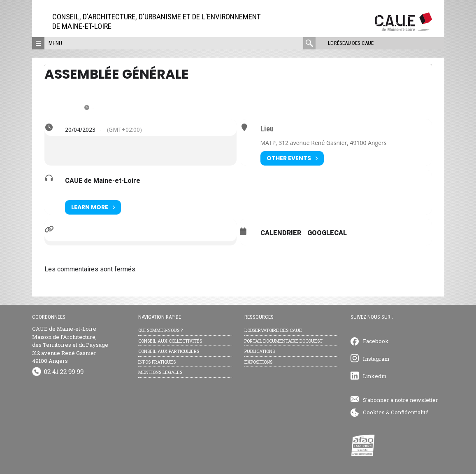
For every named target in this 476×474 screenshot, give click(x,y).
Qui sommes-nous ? (160, 330)
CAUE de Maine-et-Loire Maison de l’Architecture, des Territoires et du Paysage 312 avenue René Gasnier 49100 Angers (70, 345)
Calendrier (281, 233)
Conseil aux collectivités (170, 341)
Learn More (93, 207)
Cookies (374, 412)
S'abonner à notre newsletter (401, 400)
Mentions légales (160, 372)
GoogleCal (327, 233)
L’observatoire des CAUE (273, 330)
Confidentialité (410, 412)
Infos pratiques (157, 362)
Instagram (376, 359)
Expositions (258, 362)
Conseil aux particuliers (169, 351)
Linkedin (375, 376)
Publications (260, 351)
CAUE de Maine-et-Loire (103, 181)
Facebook (376, 341)
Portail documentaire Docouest (283, 341)
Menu (55, 43)
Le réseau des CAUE (351, 43)
